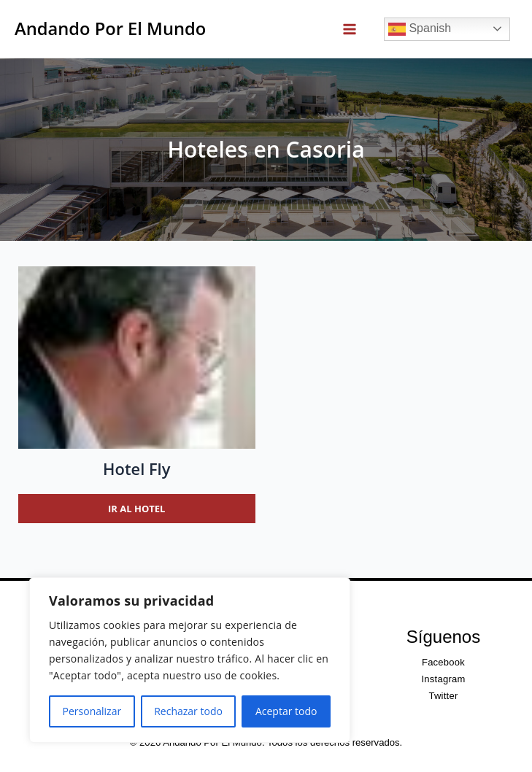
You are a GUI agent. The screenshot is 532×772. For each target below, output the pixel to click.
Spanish (420, 29)
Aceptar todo (286, 711)
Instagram (443, 679)
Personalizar (92, 711)
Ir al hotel (136, 509)
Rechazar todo (188, 711)
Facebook (443, 662)
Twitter (443, 696)
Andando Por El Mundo (110, 28)
